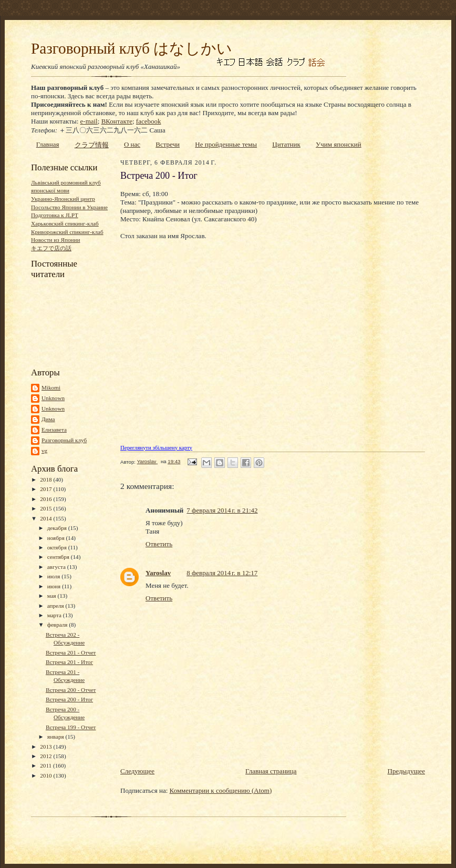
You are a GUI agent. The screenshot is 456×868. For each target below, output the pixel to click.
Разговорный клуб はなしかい (132, 48)
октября (58, 547)
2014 (46, 518)
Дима (48, 419)
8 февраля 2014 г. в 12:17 (222, 573)
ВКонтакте (117, 121)
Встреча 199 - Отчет (71, 727)
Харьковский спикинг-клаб (65, 223)
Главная (48, 144)
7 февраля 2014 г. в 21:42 (222, 510)
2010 (46, 775)
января (56, 737)
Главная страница (271, 771)
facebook (149, 121)
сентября (59, 557)
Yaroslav (158, 573)
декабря (58, 528)
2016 (46, 499)
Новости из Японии (55, 240)
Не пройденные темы (226, 144)
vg (44, 451)
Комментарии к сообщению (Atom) (221, 790)
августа (57, 567)
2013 (46, 747)
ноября (57, 538)
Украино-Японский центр (63, 199)
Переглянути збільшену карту (156, 447)
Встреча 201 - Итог (69, 662)
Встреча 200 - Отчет (71, 690)
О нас (132, 144)
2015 (46, 508)
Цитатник (286, 144)
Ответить (159, 544)
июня (55, 586)
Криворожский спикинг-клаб (67, 232)
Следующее (137, 771)
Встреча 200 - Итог (69, 699)
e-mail (89, 121)
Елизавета (54, 430)
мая (53, 596)
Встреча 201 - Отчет (71, 652)
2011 (46, 765)
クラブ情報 (92, 145)
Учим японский (339, 144)
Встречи (168, 144)
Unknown (53, 398)
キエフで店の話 (51, 248)
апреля (56, 606)
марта (55, 615)
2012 (46, 756)
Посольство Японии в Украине (69, 207)
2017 (46, 489)
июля (55, 576)
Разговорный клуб (64, 440)
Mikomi (51, 387)
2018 (46, 479)
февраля (58, 625)
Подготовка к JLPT (55, 215)
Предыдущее (407, 771)
